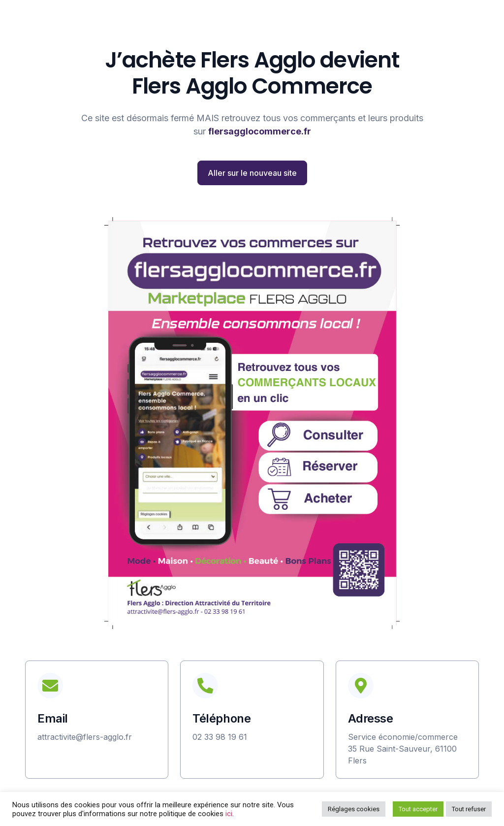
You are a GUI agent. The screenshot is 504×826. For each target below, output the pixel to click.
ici (229, 814)
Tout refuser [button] (469, 809)
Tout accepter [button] (418, 809)
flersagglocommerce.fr (260, 131)
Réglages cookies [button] (354, 809)
